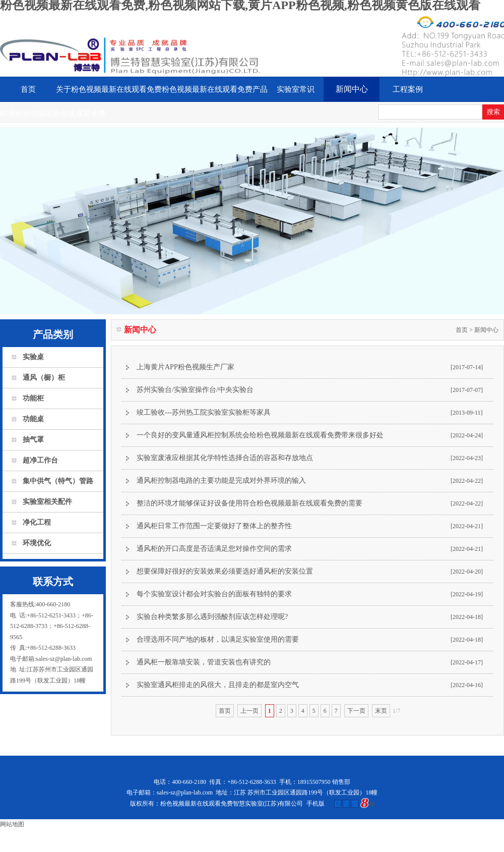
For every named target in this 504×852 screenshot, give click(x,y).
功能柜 (33, 398)
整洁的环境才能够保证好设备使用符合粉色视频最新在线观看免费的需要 (249, 503)
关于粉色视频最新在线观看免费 (109, 89)
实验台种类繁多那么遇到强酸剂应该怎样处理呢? (212, 617)
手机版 (316, 804)
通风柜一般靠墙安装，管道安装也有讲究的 (204, 662)
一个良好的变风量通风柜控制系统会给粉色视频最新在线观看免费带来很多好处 (260, 435)
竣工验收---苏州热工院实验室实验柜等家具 (204, 412)
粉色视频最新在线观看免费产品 (215, 89)
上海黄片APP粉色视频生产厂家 (185, 367)
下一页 (356, 711)
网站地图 (12, 824)
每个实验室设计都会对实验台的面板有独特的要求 (214, 594)
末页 (381, 711)
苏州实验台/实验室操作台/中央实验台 (195, 390)
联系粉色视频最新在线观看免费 (53, 113)
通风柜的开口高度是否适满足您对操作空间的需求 (214, 549)
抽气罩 (33, 440)
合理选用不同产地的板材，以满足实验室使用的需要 (218, 639)
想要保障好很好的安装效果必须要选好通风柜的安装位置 (225, 571)
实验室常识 (296, 89)
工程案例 (408, 89)
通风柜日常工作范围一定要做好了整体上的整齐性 (214, 526)
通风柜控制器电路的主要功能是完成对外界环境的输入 (221, 480)
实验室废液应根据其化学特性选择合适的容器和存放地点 (225, 458)
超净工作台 (40, 460)
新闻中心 (352, 89)
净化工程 (37, 522)
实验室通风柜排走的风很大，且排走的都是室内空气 (218, 685)
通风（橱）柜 (44, 378)
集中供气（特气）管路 (58, 481)
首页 (28, 89)
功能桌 (33, 419)
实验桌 (33, 357)
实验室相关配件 (47, 502)
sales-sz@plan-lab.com (185, 792)
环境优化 (37, 543)
